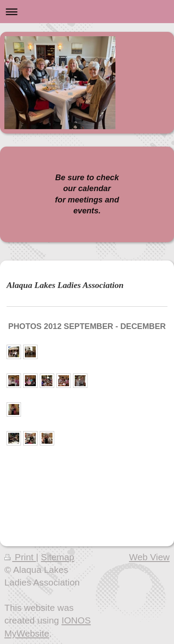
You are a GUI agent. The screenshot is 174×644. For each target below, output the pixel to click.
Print (20, 557)
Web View (149, 557)
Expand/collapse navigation (87, 12)
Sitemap (58, 557)
